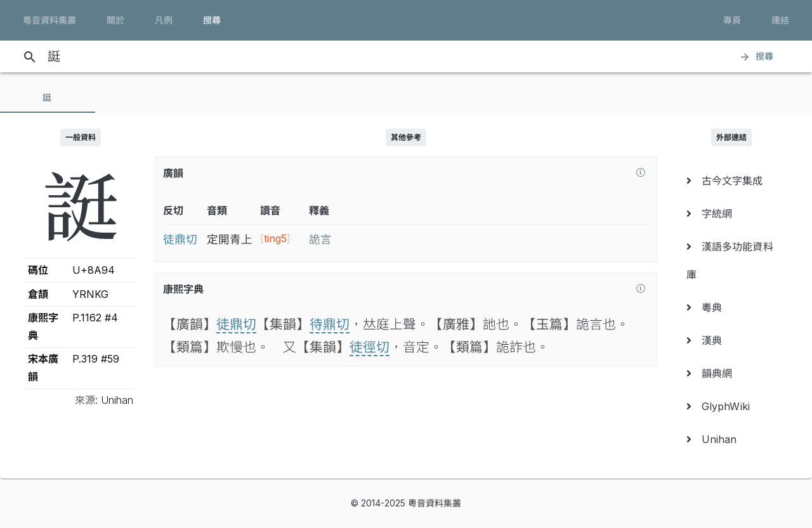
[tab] (48, 98)
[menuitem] (732, 181)
